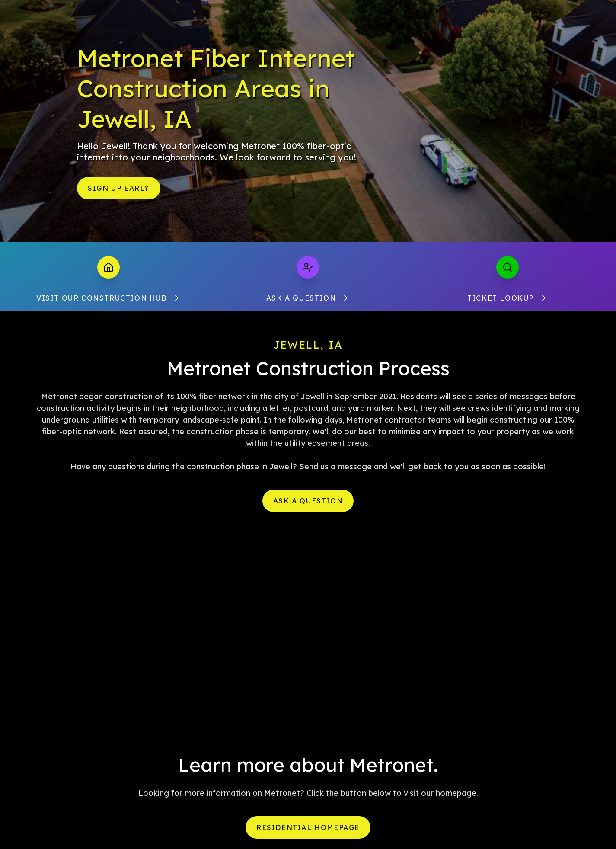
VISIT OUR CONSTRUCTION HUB (109, 298)
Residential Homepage (308, 827)
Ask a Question (308, 298)
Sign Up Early (119, 188)
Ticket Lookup (507, 298)
